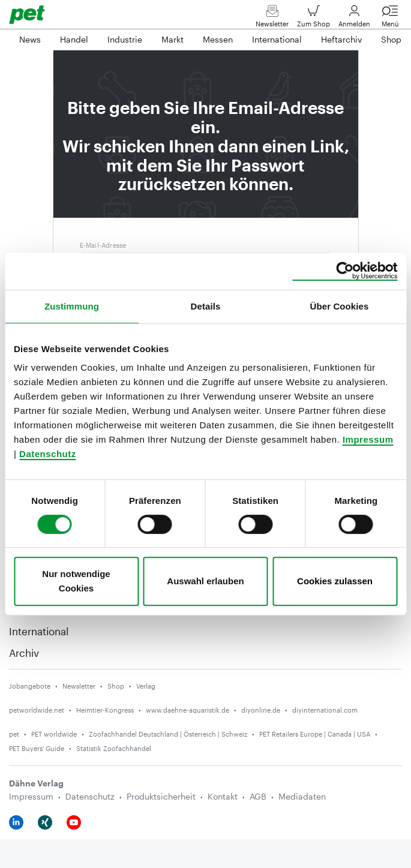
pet (14, 734)
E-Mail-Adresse (103, 245)
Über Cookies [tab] (340, 306)
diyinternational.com (325, 710)
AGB (258, 796)
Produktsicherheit (161, 796)
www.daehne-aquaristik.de (187, 710)
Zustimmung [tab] (72, 306)
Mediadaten (302, 796)
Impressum (368, 439)
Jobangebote (30, 686)
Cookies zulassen (335, 581)
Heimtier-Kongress (105, 710)
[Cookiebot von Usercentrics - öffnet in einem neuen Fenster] (345, 271)
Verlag (146, 686)
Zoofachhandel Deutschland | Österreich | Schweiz (168, 734)
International (39, 631)
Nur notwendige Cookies (76, 581)
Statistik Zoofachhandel (114, 748)
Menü (390, 19)
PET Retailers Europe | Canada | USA (315, 734)
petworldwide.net (37, 710)
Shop (116, 686)
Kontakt (223, 796)
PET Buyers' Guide (37, 748)
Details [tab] (206, 306)
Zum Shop (313, 19)
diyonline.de (261, 710)
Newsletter (272, 19)
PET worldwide (54, 734)
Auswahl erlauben (205, 581)
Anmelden (354, 19)
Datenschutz (48, 454)
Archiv (24, 653)
